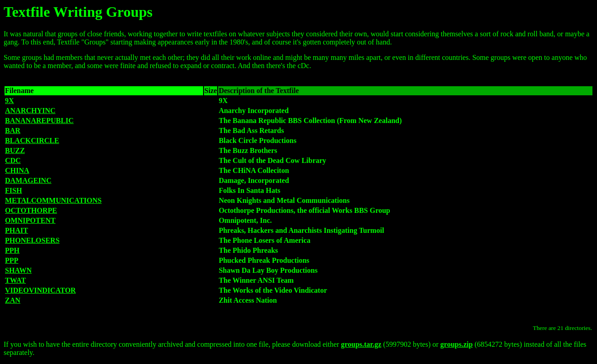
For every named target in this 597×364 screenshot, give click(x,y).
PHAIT (17, 230)
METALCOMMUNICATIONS (53, 200)
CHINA (17, 170)
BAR (13, 130)
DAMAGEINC (28, 180)
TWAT (15, 280)
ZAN (13, 300)
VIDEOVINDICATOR (40, 290)
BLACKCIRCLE (32, 140)
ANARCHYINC (30, 111)
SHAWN (18, 270)
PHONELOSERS (32, 240)
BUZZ (15, 150)
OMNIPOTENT (30, 220)
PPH (12, 250)
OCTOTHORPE (31, 210)
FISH (13, 190)
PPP (12, 260)
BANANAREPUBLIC (39, 121)
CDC (13, 160)
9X (10, 101)
